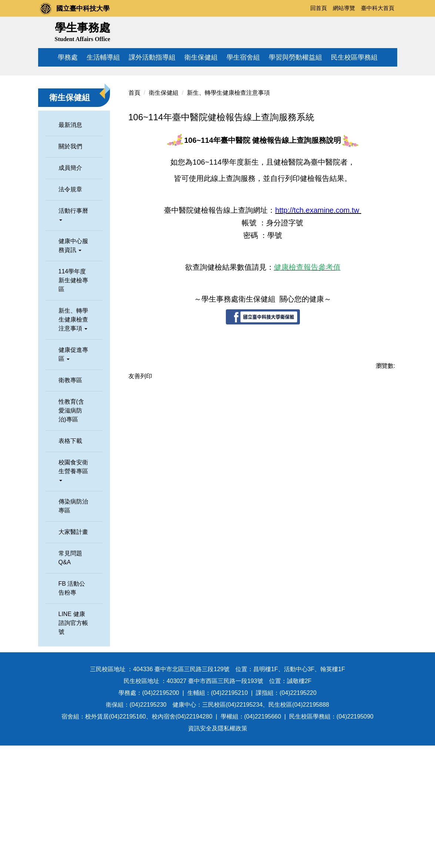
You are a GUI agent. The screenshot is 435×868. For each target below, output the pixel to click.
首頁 (134, 215)
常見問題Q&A (70, 680)
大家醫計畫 (73, 654)
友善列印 (140, 499)
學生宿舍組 (243, 57)
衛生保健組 (201, 57)
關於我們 (70, 269)
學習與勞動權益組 (295, 57)
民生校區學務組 (354, 57)
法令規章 (70, 312)
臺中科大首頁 (378, 8)
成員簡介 (70, 290)
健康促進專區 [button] (73, 477)
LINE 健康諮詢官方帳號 (73, 745)
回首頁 (319, 8)
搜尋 (389, 31)
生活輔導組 (103, 57)
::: (302, 8)
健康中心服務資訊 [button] (73, 368)
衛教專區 (70, 503)
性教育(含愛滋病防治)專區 (71, 533)
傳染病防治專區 (73, 628)
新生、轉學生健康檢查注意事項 (228, 215)
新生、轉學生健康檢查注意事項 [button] (73, 442)
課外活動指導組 (152, 57)
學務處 (68, 57)
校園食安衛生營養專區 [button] (73, 593)
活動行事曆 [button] (73, 337)
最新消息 (70, 247)
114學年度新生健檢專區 (73, 403)
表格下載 (70, 563)
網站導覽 (344, 8)
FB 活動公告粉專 (72, 711)
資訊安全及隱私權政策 (218, 851)
